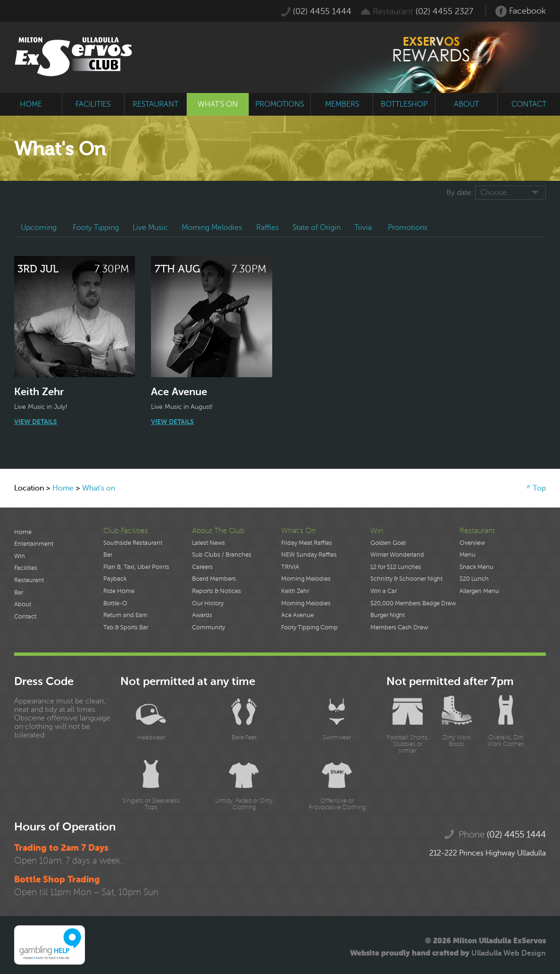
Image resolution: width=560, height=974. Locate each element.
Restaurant (29, 580)
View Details (36, 422)
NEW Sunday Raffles (309, 555)
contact (529, 104)
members (342, 104)
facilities (93, 104)
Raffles (269, 228)
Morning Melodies (213, 228)
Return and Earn (125, 615)
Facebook (521, 11)
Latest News (209, 543)
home (31, 104)
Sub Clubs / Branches (222, 555)
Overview (472, 543)
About (23, 604)
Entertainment (34, 544)
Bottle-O (115, 603)
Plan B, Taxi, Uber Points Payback (136, 573)
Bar (19, 593)
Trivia (365, 228)
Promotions (410, 228)
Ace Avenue (297, 615)
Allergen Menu (479, 591)
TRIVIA (290, 567)
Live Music (151, 228)
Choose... (496, 193)
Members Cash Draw (399, 627)
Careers (202, 567)
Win (20, 556)
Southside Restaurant (133, 543)
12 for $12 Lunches (396, 567)
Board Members (214, 579)
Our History (208, 603)
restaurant (155, 104)
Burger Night (388, 615)
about (466, 104)
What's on (99, 488)
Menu (468, 555)
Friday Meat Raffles (307, 543)
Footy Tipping (96, 228)
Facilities (26, 568)
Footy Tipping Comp (309, 627)
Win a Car (384, 591)
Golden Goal (388, 543)
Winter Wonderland (397, 555)
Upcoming (39, 228)
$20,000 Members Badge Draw (413, 603)
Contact (25, 617)
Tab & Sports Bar (126, 627)
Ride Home (119, 591)
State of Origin (318, 228)
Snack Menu (476, 567)
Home (63, 488)
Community (209, 627)
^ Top (536, 488)
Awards (202, 615)
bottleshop (404, 104)
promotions (280, 104)
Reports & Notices (217, 591)
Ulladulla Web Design (509, 953)
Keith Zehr (295, 591)
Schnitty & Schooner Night (406, 579)
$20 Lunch (474, 579)
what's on (218, 104)
